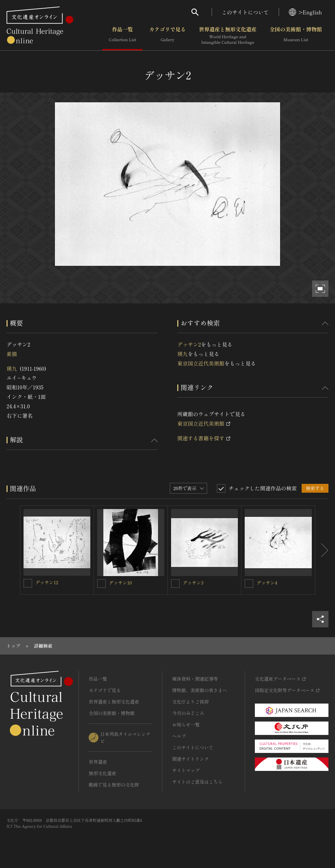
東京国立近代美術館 (201, 363)
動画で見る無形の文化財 (114, 785)
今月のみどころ (188, 713)
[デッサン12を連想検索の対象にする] (28, 583)
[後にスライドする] (322, 550)
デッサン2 (189, 344)
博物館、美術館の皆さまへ (200, 690)
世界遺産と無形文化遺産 (228, 36)
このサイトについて (245, 12)
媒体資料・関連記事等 (195, 679)
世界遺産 (98, 762)
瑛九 (12, 368)
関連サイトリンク (190, 759)
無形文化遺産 (102, 773)
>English (305, 12)
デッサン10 (120, 583)
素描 (12, 354)
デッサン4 (267, 583)
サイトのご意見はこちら (197, 782)
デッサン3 (193, 583)
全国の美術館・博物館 (296, 36)
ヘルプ (179, 736)
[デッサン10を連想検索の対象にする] (101, 584)
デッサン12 (47, 582)
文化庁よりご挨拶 (190, 702)
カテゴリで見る (167, 36)
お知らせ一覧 (186, 724)
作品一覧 (123, 36)
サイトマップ (186, 770)
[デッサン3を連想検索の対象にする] (175, 584)
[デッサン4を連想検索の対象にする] (249, 584)
